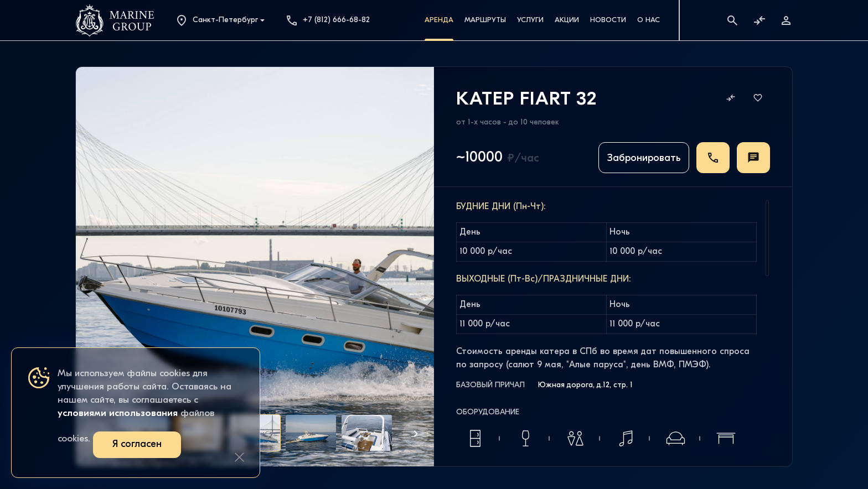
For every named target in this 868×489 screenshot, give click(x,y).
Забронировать (644, 158)
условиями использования (118, 413)
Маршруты (485, 20)
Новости (608, 20)
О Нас (649, 20)
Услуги (530, 20)
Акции (567, 20)
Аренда (439, 20)
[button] (416, 434)
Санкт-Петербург (216, 20)
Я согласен (137, 444)
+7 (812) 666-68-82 (327, 20)
